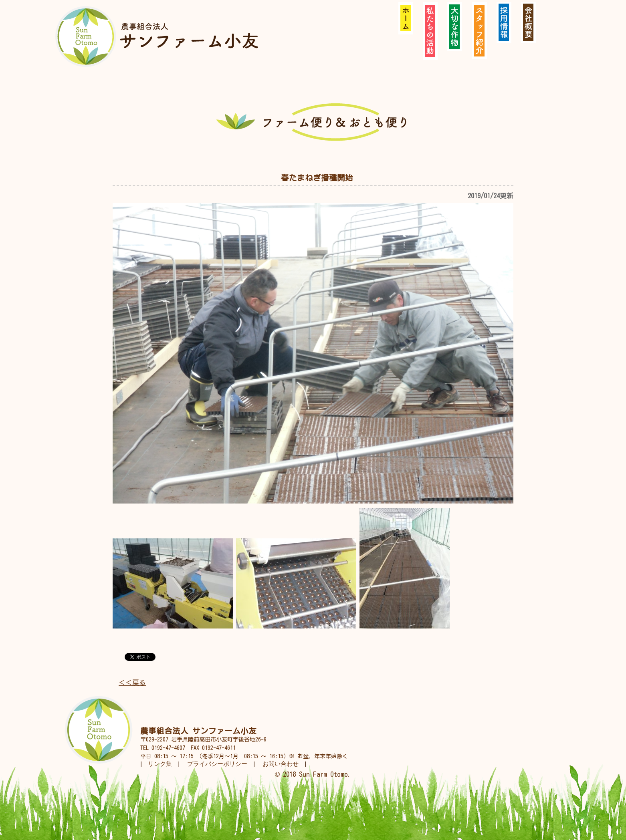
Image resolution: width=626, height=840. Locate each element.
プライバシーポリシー (217, 764)
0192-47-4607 (168, 748)
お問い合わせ (281, 764)
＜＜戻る (132, 682)
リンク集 (160, 764)
